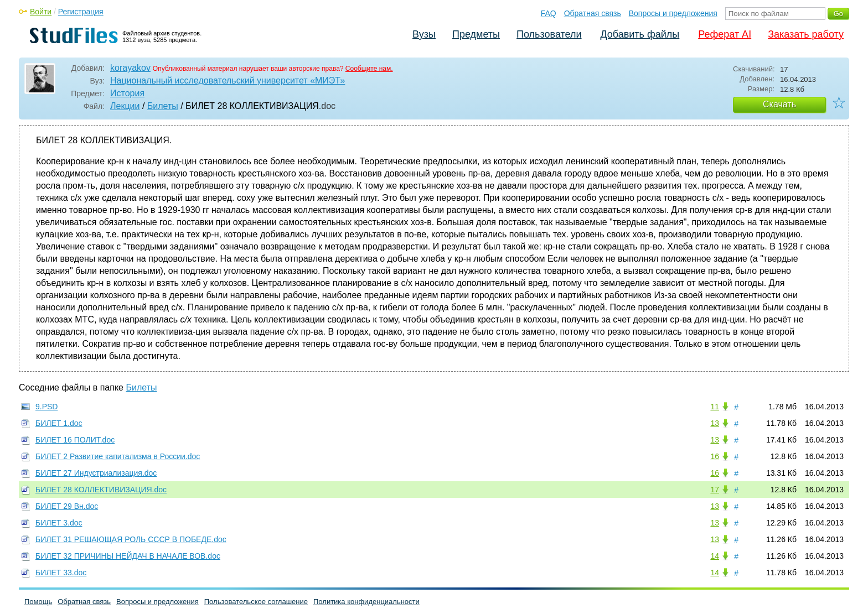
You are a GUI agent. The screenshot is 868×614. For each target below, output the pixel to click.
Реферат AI (725, 34)
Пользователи (549, 34)
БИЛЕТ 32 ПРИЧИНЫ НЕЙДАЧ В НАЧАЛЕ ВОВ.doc (128, 556)
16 (715, 456)
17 (715, 490)
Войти (41, 12)
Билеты (163, 106)
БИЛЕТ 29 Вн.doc (67, 506)
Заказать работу (806, 34)
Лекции (125, 106)
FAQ (549, 13)
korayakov (130, 68)
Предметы (476, 34)
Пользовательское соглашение (256, 602)
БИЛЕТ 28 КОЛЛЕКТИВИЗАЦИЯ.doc (101, 490)
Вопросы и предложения (673, 13)
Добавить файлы (640, 34)
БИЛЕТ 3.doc (59, 523)
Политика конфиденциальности (366, 602)
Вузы (424, 34)
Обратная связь (593, 13)
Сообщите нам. (369, 69)
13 (715, 423)
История (127, 93)
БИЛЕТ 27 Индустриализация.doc (96, 473)
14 (715, 556)
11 (715, 407)
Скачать (779, 104)
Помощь (38, 602)
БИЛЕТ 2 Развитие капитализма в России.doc (118, 456)
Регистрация (81, 12)
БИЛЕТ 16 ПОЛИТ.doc (75, 440)
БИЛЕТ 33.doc (61, 573)
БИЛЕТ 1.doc (59, 423)
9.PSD (46, 407)
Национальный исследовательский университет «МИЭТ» (228, 80)
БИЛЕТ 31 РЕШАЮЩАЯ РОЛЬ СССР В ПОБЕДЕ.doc (131, 539)
